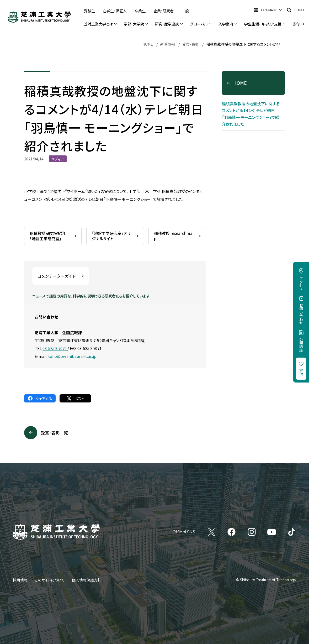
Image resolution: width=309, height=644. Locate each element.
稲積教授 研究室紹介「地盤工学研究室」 (48, 236)
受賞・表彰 (191, 44)
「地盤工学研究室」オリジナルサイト (111, 236)
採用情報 (20, 580)
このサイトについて (50, 580)
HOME (148, 44)
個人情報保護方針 (87, 580)
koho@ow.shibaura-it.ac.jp (72, 356)
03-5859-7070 (55, 348)
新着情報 (168, 44)
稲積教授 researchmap (173, 236)
